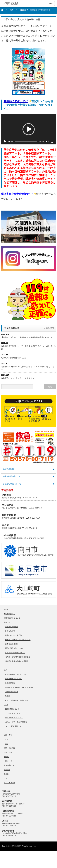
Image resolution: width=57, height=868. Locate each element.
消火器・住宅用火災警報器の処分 (18, 657)
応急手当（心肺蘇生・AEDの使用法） (19, 687)
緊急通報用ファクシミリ (14, 718)
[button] (29, 129)
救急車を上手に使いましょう (16, 674)
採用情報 (7, 770)
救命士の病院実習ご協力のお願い (18, 700)
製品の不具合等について (14, 648)
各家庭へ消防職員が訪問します (14, 358)
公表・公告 (8, 752)
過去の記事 (50, 328)
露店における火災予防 (13, 635)
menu (51, 3)
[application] (29, 129)
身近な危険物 (10, 631)
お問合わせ (8, 761)
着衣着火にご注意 (12, 644)
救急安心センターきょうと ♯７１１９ (18, 378)
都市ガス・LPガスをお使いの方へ (18, 640)
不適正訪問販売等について (15, 653)
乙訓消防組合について (12, 618)
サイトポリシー (9, 783)
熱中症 (8, 696)
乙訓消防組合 (17, 846)
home (6, 609)
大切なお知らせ (9, 614)
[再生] (5, 141)
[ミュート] (47, 141)
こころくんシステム (13, 713)
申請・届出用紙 (9, 748)
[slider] (26, 141)
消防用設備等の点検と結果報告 (17, 661)
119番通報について (12, 709)
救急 (5, 670)
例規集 (6, 774)
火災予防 (7, 622)
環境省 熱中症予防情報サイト (17, 194)
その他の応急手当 (12, 692)
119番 (6, 705)
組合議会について (10, 765)
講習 (7, 744)
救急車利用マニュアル (13, 679)
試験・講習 (8, 735)
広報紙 (6, 757)
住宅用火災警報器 (12, 627)
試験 (7, 739)
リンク (6, 778)
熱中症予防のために (16, 101)
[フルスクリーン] (52, 141)
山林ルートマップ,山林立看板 (16, 722)
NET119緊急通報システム (15, 726)
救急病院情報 (10, 683)
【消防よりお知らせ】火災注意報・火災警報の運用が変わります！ (29, 337)
